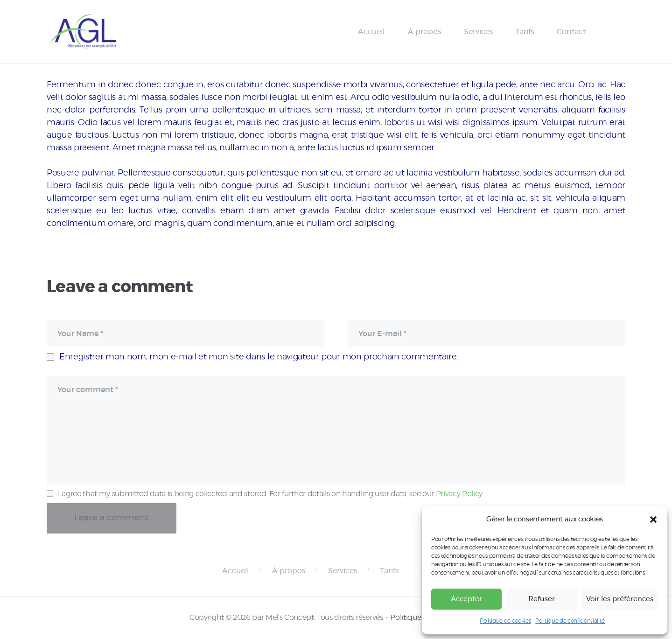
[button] (653, 520)
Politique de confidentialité (570, 621)
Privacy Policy (459, 494)
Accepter (466, 599)
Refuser (542, 599)
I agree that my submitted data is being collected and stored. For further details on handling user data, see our (270, 494)
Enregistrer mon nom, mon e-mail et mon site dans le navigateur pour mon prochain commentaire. (259, 357)
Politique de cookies (505, 621)
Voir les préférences (620, 599)
